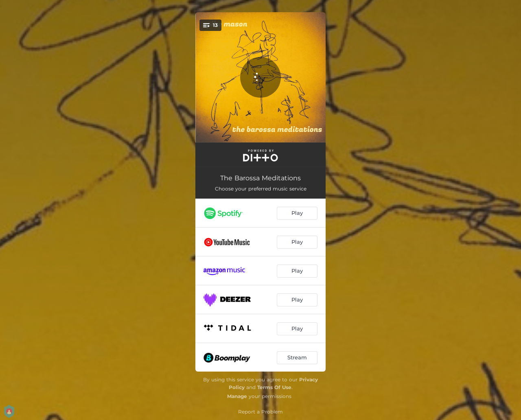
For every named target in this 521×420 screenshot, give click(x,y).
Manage (237, 396)
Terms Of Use (274, 387)
